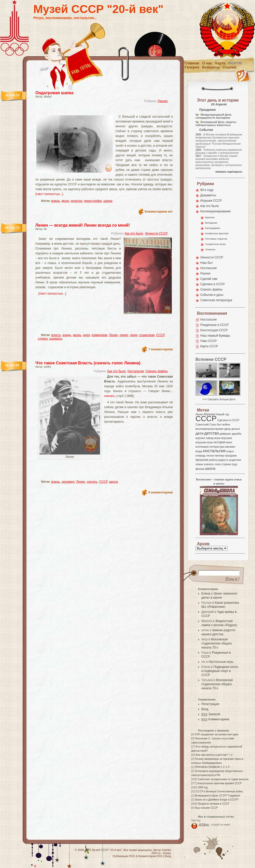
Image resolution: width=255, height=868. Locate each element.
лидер (124, 335)
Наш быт (207, 263)
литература (217, 447)
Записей (211, 714)
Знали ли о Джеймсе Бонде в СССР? (217, 800)
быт (219, 424)
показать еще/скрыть (229, 172)
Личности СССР (156, 233)
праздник (231, 456)
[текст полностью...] (49, 194)
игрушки (201, 442)
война (226, 424)
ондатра (76, 201)
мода (65, 201)
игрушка (226, 438)
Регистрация (210, 704)
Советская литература (216, 300)
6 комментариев (161, 492)
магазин (230, 447)
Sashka (166, 850)
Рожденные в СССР (214, 325)
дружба (237, 434)
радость (223, 460)
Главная (192, 63)
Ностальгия (136, 371)
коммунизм (100, 335)
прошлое (202, 460)
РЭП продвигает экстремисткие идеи (217, 734)
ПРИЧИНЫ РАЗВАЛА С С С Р (212, 767)
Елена (206, 594)
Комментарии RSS (150, 856)
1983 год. (203, 787)
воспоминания (205, 429)
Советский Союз (206, 424)
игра (217, 438)
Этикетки (210, 249)
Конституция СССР (214, 330)
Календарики (212, 228)
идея (86, 335)
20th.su (156, 853)
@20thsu (204, 825)
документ (68, 482)
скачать (109, 396)
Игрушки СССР (211, 201)
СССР (160, 335)
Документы (208, 195)
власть (56, 335)
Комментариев (215, 719)
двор (227, 429)
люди (133, 335)
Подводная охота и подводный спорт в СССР (220, 671)
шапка (108, 201)
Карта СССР (209, 346)
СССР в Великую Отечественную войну (219, 791)
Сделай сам (209, 279)
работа (213, 460)
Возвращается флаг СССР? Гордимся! (217, 796)
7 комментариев (161, 349)
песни (210, 456)
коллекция (202, 447)
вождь (56, 201)
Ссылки (230, 67)
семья (199, 464)
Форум (235, 63)
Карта (220, 63)
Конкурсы (211, 67)
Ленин (113, 335)
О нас (207, 63)
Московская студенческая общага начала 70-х (216, 643)
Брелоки (210, 217)
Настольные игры (221, 662)
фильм (200, 469)
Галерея (192, 67)
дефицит (225, 434)
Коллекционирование (215, 211)
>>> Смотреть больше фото (219, 399)
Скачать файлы (157, 371)
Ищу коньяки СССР (206, 808)
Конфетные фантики (217, 233)
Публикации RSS (124, 856)
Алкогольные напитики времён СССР (220, 783)
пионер (219, 456)
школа (113, 482)
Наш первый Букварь (215, 336)
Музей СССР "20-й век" (98, 9)
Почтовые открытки (216, 239)
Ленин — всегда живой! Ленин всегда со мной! (83, 225)
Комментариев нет (159, 212)
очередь (201, 456)
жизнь (77, 335)
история (220, 442)
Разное (163, 101)
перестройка (93, 201)
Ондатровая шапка (54, 93)
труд (234, 464)
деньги (236, 429)
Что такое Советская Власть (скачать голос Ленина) (88, 363)
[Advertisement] (98, 111)
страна (43, 339)
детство (212, 433)
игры (210, 442)
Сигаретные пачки (215, 244)
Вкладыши (211, 223)
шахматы (56, 339)
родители (235, 460)
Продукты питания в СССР (213, 804)
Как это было (134, 233)
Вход (205, 709)
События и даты (212, 295)
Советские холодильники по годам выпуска (223, 779)
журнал (200, 438)
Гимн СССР (209, 341)
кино (229, 442)
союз (218, 464)
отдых (230, 451)
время (219, 429)
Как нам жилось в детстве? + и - (215, 755)
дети (200, 433)
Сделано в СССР (212, 284)
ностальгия (214, 451)
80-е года (207, 190)
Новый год (222, 414)
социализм (147, 335)
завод (210, 438)
